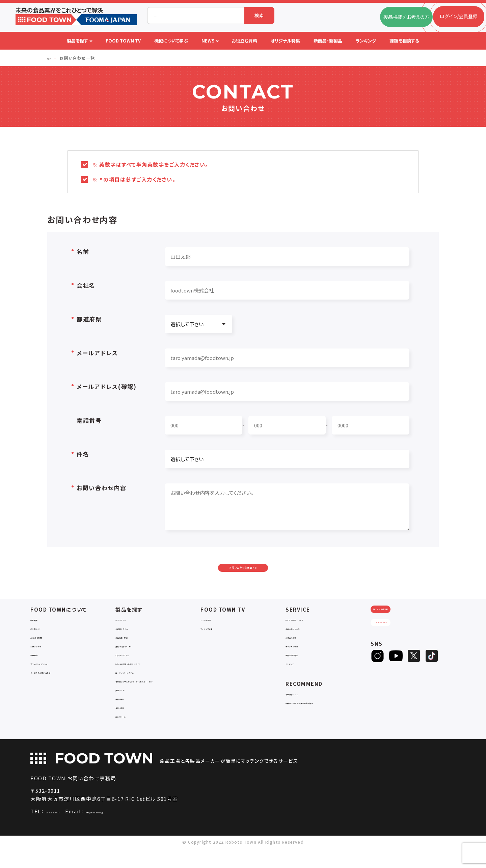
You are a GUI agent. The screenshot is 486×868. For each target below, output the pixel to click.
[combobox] (196, 16)
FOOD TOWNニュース (309, 633)
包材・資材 (127, 727)
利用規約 (40, 668)
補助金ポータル (302, 707)
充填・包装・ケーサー (137, 659)
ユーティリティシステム (139, 686)
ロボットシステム (133, 668)
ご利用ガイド (44, 642)
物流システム (129, 633)
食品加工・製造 (131, 651)
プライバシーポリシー (53, 677)
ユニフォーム (129, 736)
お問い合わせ (45, 659)
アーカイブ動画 (216, 642)
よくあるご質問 (46, 651)
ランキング (297, 677)
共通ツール (127, 709)
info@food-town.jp (136, 831)
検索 (259, 15)
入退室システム (131, 642)
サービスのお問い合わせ (56, 686)
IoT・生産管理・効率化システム (147, 677)
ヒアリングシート (397, 651)
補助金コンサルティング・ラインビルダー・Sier (155, 697)
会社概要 (40, 633)
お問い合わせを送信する (243, 574)
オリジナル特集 (302, 659)
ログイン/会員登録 (397, 629)
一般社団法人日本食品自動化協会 (322, 716)
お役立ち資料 (300, 651)
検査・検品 (127, 718)
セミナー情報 (214, 633)
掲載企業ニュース (304, 642)
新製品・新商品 (301, 668)
